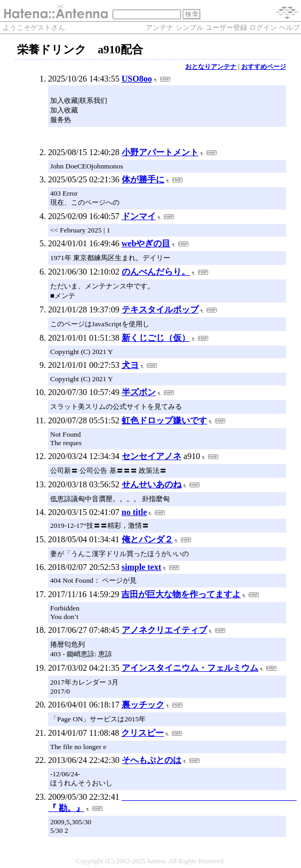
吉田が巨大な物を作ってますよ (181, 594)
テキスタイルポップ (160, 310)
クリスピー (142, 733)
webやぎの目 (146, 243)
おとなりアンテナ (211, 67)
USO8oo (137, 79)
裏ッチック (143, 705)
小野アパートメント (160, 152)
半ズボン (139, 392)
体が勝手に (143, 179)
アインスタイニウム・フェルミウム (190, 668)
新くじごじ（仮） (156, 338)
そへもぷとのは (152, 760)
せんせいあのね (152, 484)
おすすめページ (264, 67)
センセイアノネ (152, 456)
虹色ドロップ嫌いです (164, 420)
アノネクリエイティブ (164, 630)
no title (134, 512)
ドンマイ (139, 216)
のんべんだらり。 (156, 272)
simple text (141, 567)
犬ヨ (130, 365)
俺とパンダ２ (147, 539)
